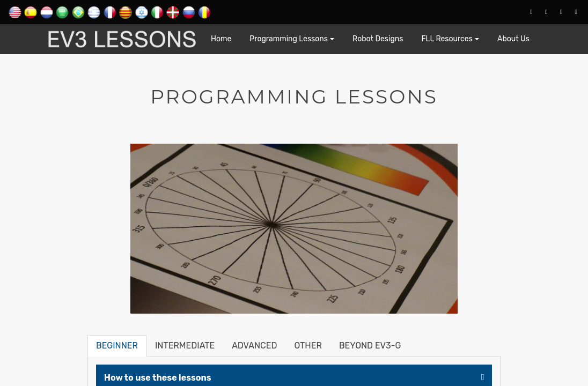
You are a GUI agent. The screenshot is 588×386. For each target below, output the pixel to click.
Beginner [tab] (117, 346)
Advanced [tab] (254, 346)
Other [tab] (308, 346)
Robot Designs (378, 39)
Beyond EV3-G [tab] (370, 346)
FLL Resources (447, 39)
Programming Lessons (289, 39)
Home (221, 39)
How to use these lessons (158, 378)
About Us (513, 39)
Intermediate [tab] (185, 346)
